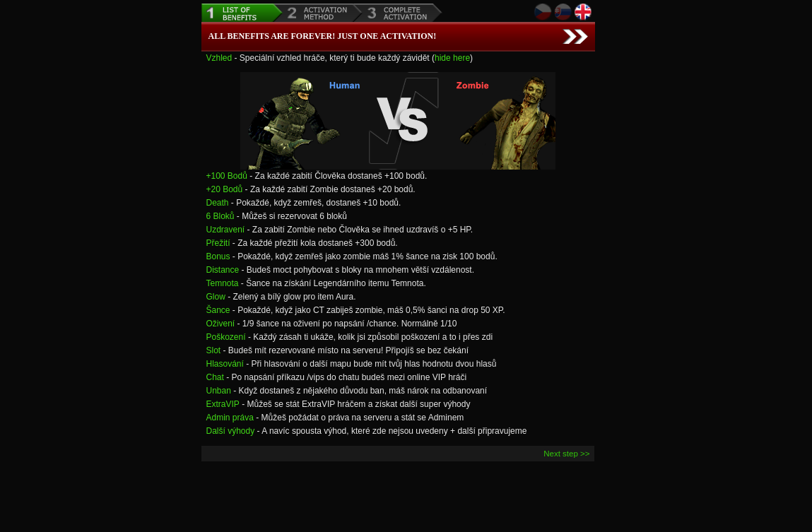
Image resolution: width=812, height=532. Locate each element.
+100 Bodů (227, 176)
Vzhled (219, 58)
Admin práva (230, 418)
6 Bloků (220, 216)
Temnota (223, 283)
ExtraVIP (223, 404)
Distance (223, 270)
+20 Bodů (225, 189)
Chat (215, 377)
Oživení (221, 324)
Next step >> (566, 454)
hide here (452, 58)
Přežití (218, 243)
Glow (216, 297)
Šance (218, 310)
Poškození (226, 337)
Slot (214, 350)
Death (218, 203)
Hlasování (225, 364)
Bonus (218, 256)
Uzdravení (226, 230)
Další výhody (231, 431)
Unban (219, 391)
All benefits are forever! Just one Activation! (323, 36)
